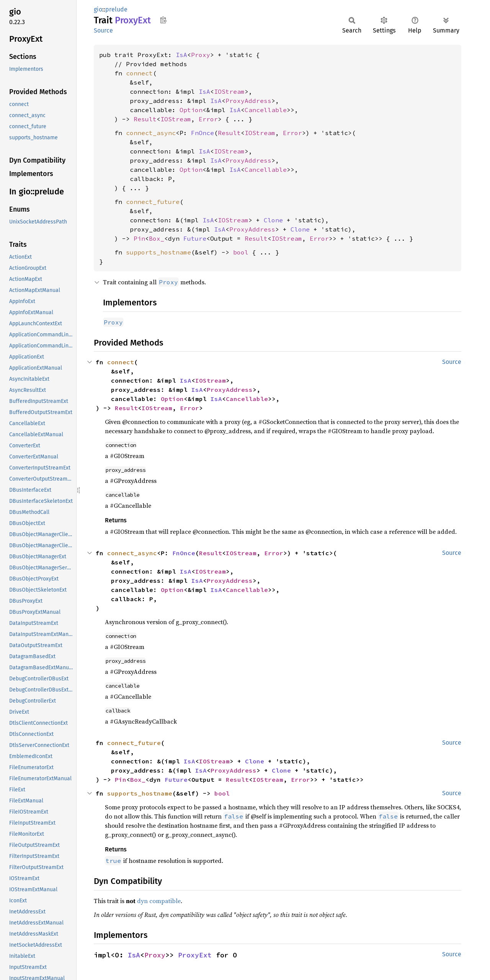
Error (208, 119)
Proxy (201, 55)
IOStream (229, 91)
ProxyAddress (248, 101)
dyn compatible (159, 901)
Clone (273, 220)
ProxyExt (195, 955)
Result (145, 119)
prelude (116, 9)
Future (195, 238)
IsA (181, 55)
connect (139, 73)
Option (191, 110)
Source (103, 30)
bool (241, 252)
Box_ (157, 238)
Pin (139, 238)
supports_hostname (158, 252)
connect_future (153, 202)
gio (98, 9)
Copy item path (163, 20)
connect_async (151, 133)
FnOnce (203, 133)
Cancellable (266, 110)
